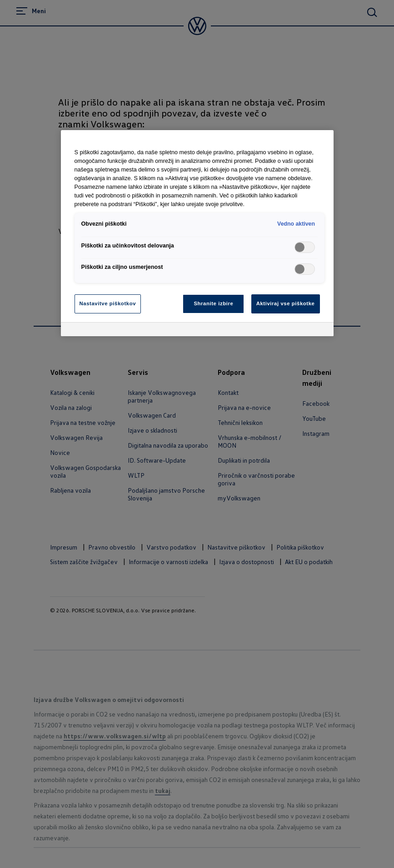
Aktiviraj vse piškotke (286, 303)
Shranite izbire (213, 303)
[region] (197, 233)
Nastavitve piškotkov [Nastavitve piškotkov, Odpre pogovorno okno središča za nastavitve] (108, 303)
